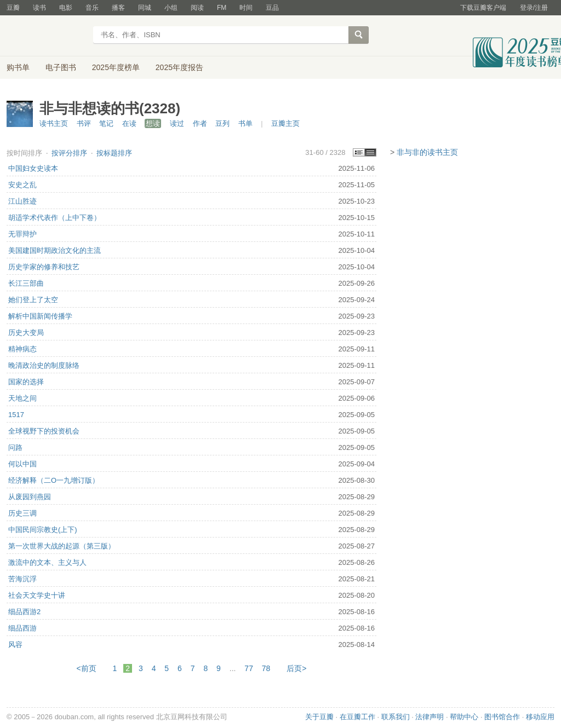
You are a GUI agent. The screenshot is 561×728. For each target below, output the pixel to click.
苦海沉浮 (22, 579)
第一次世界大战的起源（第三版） (62, 546)
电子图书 (61, 67)
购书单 (18, 67)
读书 (39, 8)
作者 (200, 123)
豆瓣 (13, 8)
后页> (296, 668)
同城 (145, 8)
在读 (129, 123)
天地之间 (22, 398)
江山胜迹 (22, 201)
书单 (245, 123)
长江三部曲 (26, 283)
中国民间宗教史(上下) (43, 530)
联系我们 (396, 717)
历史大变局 (26, 333)
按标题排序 (114, 153)
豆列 (222, 123)
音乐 (92, 8)
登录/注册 (534, 8)
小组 (171, 8)
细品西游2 (24, 612)
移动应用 (540, 717)
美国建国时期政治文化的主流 (55, 250)
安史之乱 (22, 185)
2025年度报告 (179, 67)
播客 (118, 8)
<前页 (87, 668)
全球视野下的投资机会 (44, 431)
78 (266, 668)
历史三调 (22, 513)
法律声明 (430, 717)
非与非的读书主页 (427, 152)
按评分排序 (70, 153)
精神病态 (22, 349)
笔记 (106, 123)
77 (249, 668)
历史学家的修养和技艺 (44, 267)
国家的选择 (26, 382)
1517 (16, 415)
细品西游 (22, 628)
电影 (66, 8)
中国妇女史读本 (33, 168)
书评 (84, 123)
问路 (15, 447)
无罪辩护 (22, 234)
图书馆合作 (502, 717)
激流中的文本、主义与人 (47, 562)
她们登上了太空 (33, 300)
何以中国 (22, 464)
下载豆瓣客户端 (483, 8)
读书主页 (54, 123)
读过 (177, 123)
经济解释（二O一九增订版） (54, 480)
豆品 (272, 8)
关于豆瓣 (319, 717)
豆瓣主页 (285, 123)
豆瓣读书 (46, 36)
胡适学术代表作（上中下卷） (55, 218)
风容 (15, 645)
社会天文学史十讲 (37, 595)
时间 (246, 8)
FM (222, 8)
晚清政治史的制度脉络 (44, 365)
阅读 (197, 8)
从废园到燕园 (30, 497)
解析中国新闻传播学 (40, 316)
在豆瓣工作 (357, 717)
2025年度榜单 (116, 67)
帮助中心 (464, 717)
